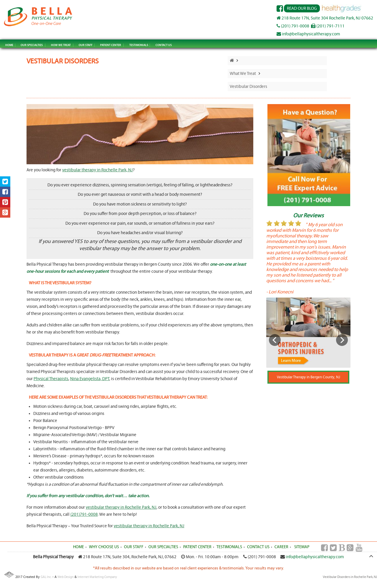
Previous (275, 340)
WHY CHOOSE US (104, 547)
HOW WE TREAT (61, 45)
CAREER (281, 547)
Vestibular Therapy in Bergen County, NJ (309, 377)
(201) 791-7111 (328, 26)
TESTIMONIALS (139, 45)
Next (342, 340)
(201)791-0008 (84, 514)
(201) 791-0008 (293, 26)
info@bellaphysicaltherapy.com (308, 34)
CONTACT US (164, 45)
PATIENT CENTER (111, 45)
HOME (9, 45)
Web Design (66, 577)
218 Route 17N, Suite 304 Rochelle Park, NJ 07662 (325, 18)
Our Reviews (308, 216)
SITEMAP (302, 547)
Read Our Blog (302, 8)
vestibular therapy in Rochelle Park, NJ (97, 170)
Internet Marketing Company (97, 577)
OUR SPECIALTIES (32, 45)
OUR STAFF (86, 45)
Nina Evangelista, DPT (90, 379)
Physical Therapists (51, 379)
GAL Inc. (46, 577)
